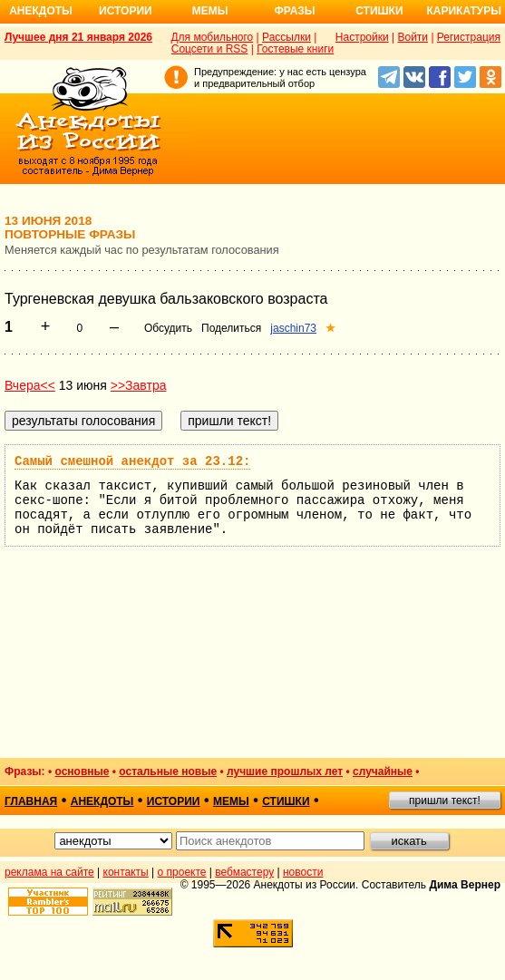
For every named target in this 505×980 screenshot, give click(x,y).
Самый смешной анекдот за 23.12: (132, 461)
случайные (383, 771)
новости (303, 872)
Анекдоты (41, 11)
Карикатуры (464, 11)
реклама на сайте (49, 872)
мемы (231, 801)
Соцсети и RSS (210, 49)
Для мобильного (212, 37)
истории (174, 801)
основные (82, 771)
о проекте (182, 872)
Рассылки (286, 37)
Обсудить (168, 328)
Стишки (379, 11)
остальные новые (168, 771)
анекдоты (102, 801)
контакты (126, 872)
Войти (413, 37)
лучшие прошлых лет (285, 771)
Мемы (210, 11)
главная (31, 801)
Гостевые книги (295, 49)
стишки (286, 801)
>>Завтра (139, 385)
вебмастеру (244, 872)
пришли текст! (445, 800)
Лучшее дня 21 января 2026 (78, 37)
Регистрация (469, 37)
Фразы (294, 11)
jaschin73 (293, 328)
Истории (126, 11)
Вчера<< (30, 385)
